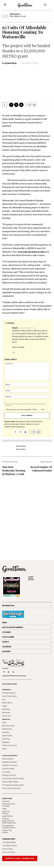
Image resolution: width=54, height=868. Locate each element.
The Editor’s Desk (18, 16)
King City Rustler (8, 769)
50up (4, 722)
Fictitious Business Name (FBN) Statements (9, 821)
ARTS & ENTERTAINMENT (13, 627)
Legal (4, 809)
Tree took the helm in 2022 (31, 252)
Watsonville (20, 427)
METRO (40, 422)
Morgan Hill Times (9, 775)
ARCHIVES (40, 578)
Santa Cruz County (33, 424)
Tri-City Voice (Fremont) (11, 788)
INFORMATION (8, 606)
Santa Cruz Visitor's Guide (10, 747)
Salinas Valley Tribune (10, 782)
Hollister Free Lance (10, 765)
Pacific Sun (7, 716)
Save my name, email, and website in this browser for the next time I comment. (26, 405)
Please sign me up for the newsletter (19, 410)
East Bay (6, 732)
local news (34, 422)
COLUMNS (6, 632)
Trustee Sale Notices (7, 831)
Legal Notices (7, 816)
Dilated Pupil (7, 729)
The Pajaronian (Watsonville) (13, 785)
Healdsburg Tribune (9, 762)
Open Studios (7, 736)
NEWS (5, 623)
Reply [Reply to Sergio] (14, 352)
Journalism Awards (10, 846)
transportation (10, 427)
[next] (7, 16)
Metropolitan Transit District (15, 424)
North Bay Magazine (6, 741)
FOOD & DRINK (8, 637)
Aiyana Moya (11, 63)
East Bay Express (9, 693)
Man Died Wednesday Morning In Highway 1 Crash (14, 470)
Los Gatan (6, 772)
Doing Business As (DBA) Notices (9, 827)
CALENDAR (7, 647)
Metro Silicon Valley (7, 704)
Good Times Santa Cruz (9, 698)
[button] (45, 5)
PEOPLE (6, 642)
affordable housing (22, 422)
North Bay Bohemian (6, 711)
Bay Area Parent (8, 726)
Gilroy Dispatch (8, 759)
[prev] (4, 16)
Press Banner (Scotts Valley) (13, 778)
